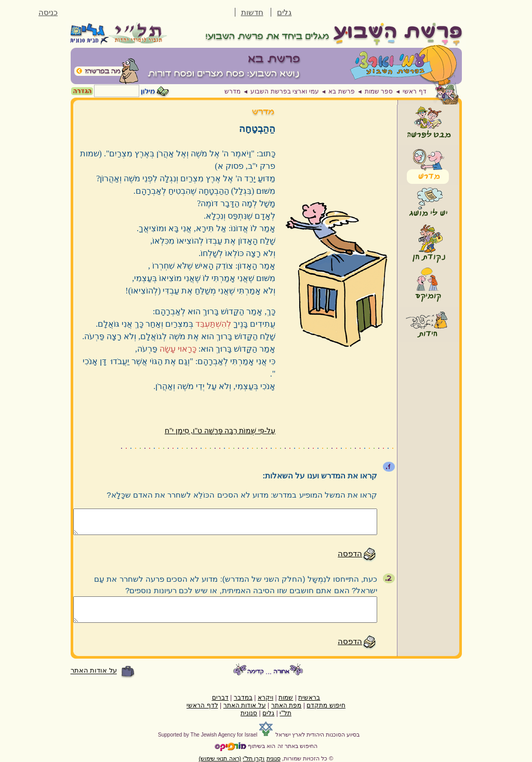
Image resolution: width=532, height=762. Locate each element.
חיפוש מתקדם (326, 705)
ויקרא (265, 698)
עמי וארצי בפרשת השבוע (284, 91)
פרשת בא (341, 91)
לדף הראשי (202, 705)
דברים (220, 698)
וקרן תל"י (254, 758)
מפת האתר (286, 705)
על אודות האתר (94, 671)
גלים (284, 12)
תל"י (285, 713)
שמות (286, 698)
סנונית (249, 713)
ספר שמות (379, 91)
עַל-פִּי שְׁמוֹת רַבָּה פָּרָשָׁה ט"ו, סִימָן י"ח (220, 431)
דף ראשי (414, 91)
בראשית (309, 698)
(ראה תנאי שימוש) (220, 758)
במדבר (243, 698)
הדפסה (350, 553)
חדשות (252, 12)
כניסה (48, 12)
